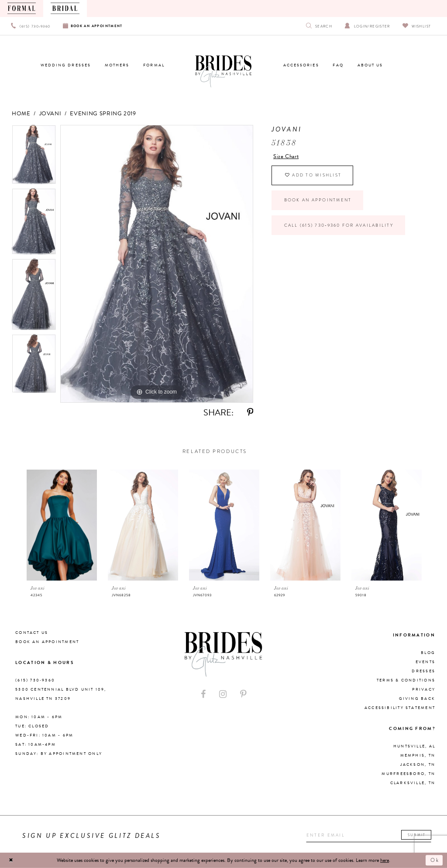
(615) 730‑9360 (35, 680)
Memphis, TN (418, 755)
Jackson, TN (418, 764)
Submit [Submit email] (418, 835)
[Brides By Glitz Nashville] (223, 72)
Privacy (424, 689)
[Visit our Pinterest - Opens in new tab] (243, 694)
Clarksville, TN (413, 783)
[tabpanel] (34, 157)
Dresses (423, 671)
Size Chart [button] (286, 156)
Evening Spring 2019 (103, 114)
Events (425, 662)
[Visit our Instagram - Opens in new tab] (223, 694)
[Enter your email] (369, 836)
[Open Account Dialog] (367, 26)
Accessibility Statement (400, 708)
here (385, 860)
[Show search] (319, 26)
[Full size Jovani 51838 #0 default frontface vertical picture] (157, 264)
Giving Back (417, 699)
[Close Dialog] (11, 860)
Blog (428, 653)
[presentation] (62, 525)
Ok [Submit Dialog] (435, 860)
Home (21, 114)
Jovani (50, 114)
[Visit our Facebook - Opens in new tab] (203, 694)
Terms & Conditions (406, 680)
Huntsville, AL (414, 746)
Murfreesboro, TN (408, 774)
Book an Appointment (318, 201)
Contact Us (32, 633)
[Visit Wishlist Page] (417, 26)
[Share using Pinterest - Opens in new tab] (250, 413)
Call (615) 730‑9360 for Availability (339, 226)
